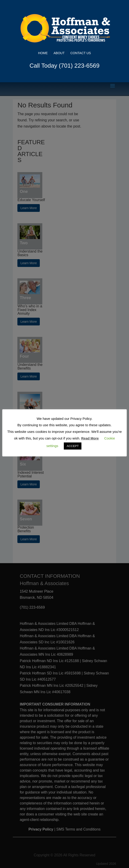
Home (43, 53)
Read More (90, 438)
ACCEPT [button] (73, 446)
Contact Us (81, 53)
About (59, 53)
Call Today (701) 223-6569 (64, 66)
